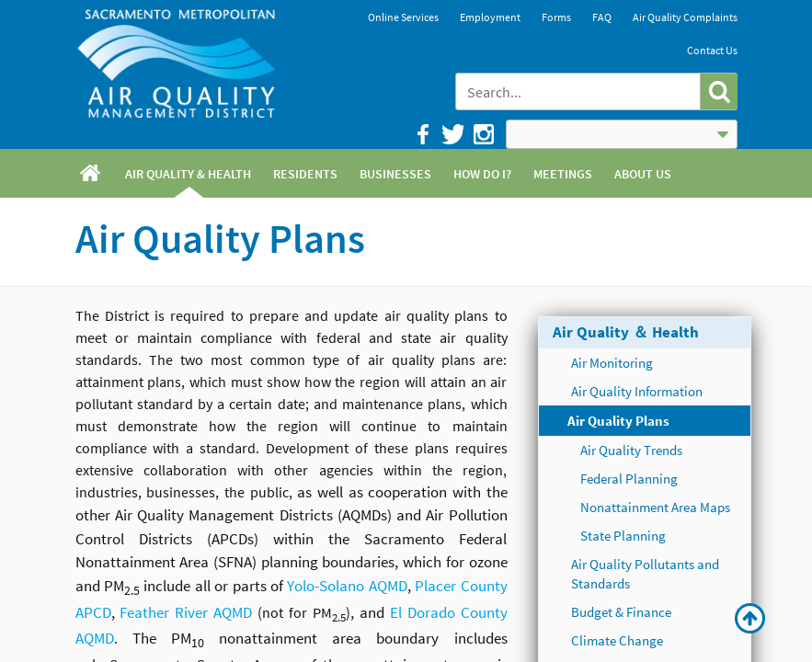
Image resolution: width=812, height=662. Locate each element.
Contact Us (712, 50)
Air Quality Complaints (685, 17)
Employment (490, 17)
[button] (719, 91)
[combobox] (579, 91)
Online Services (403, 17)
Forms (556, 17)
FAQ (602, 17)
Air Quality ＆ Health (626, 332)
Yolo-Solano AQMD (347, 586)
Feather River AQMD (186, 612)
